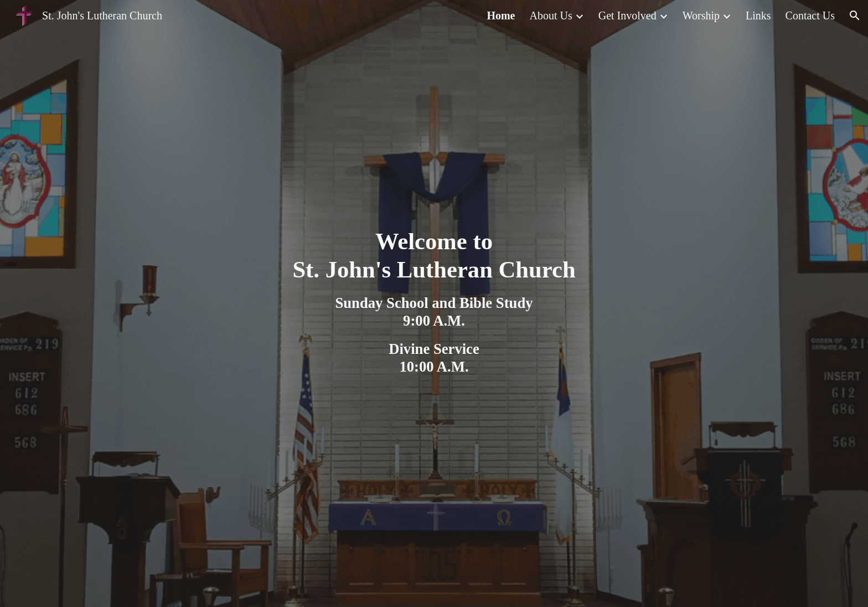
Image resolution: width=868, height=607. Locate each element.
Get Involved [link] (627, 16)
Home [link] (501, 16)
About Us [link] (551, 16)
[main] (434, 303)
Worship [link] (701, 16)
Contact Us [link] (810, 16)
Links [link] (758, 16)
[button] (855, 16)
